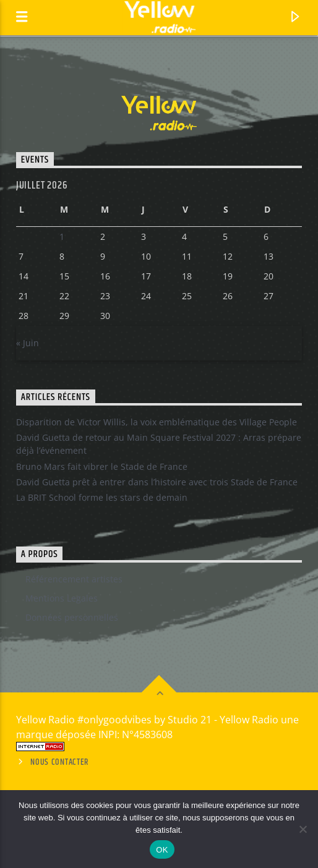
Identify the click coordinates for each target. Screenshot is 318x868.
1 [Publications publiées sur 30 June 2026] (62, 236)
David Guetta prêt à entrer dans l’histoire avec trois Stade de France (157, 482)
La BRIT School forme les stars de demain (102, 497)
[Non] (303, 829)
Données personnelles (72, 617)
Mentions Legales (62, 598)
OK (162, 850)
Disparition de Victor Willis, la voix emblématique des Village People (157, 422)
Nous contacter (60, 762)
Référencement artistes (74, 579)
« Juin (28, 343)
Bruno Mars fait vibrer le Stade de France (102, 466)
